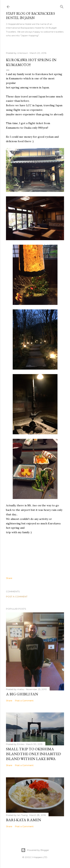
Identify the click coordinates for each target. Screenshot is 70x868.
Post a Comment (17, 597)
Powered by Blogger (35, 850)
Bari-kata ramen (24, 820)
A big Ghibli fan (22, 694)
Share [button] (9, 578)
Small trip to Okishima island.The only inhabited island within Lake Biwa (33, 754)
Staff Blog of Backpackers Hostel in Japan (30, 16)
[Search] (62, 6)
